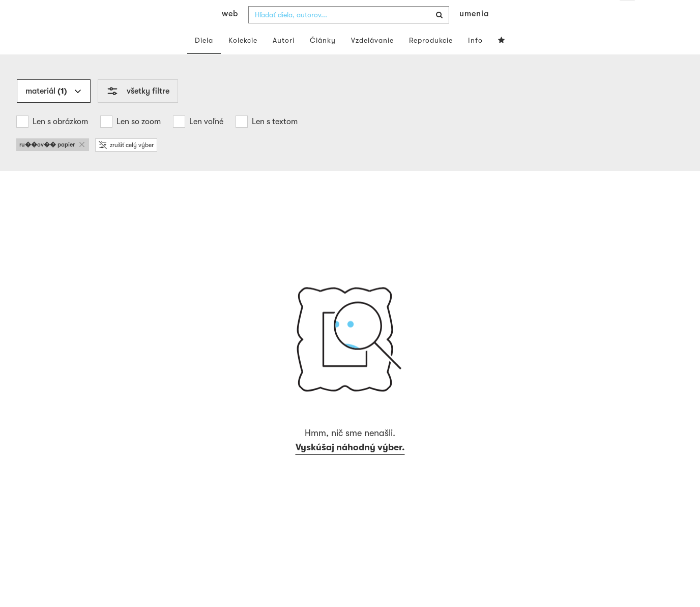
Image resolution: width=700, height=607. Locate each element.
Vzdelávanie (372, 60)
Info (475, 60)
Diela (204, 60)
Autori (284, 60)
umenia (474, 34)
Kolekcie (243, 60)
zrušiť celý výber (126, 165)
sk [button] (627, 15)
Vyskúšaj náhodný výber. (350, 468)
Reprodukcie (431, 60)
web (230, 34)
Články (323, 60)
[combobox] (349, 35)
